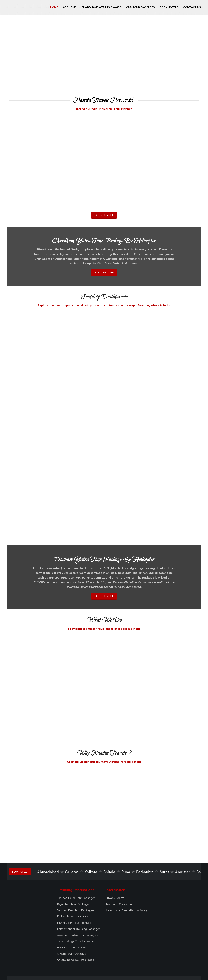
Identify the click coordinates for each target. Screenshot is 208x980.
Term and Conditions (119, 872)
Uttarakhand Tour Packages (76, 927)
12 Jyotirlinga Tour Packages (76, 909)
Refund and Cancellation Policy (127, 878)
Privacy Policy (115, 865)
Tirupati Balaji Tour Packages (76, 865)
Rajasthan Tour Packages (74, 872)
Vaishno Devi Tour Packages (76, 878)
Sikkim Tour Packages (71, 921)
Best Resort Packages (72, 915)
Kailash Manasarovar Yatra (74, 884)
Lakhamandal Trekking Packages (79, 896)
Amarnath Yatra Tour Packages (77, 903)
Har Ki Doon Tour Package (74, 890)
